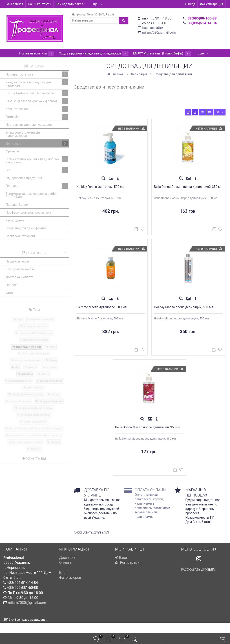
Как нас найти (153, 28)
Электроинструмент (20, 236)
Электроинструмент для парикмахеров (24, 134)
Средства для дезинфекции (26, 228)
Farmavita (37, 117)
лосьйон (35, 449)
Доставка (67, 568)
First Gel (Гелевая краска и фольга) (37, 101)
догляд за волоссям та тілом (35, 408)
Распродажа (15, 220)
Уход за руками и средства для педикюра (94, 53)
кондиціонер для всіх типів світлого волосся (35, 435)
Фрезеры (12, 151)
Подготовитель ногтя (35, 340)
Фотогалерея (70, 588)
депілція (51, 367)
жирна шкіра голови (35, 422)
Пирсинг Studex (17, 205)
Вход (190, 4)
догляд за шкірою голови (35, 415)
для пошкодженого (20, 381)
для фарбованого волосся (27, 394)
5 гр (20, 320)
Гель (90, 14)
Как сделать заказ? (70, 4)
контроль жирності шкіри (27, 442)
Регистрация (211, 4)
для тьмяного (35, 388)
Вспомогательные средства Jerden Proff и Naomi (31, 195)
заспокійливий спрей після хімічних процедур (35, 428)
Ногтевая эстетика (41, 53)
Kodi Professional (37, 109)
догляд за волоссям (50, 401)
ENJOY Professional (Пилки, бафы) (158, 53)
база (52, 347)
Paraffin (110, 14)
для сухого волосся (51, 381)
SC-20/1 (99, 14)
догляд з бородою (19, 401)
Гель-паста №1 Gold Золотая (35, 333)
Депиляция (37, 143)
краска (55, 442)
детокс (45, 374)
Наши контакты (39, 4)
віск (17, 367)
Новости (12, 285)
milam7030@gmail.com (159, 33)
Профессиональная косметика (28, 212)
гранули (33, 367)
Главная (15, 4)
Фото (9, 293)
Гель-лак (37, 186)
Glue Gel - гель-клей (42, 320)
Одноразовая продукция (24, 178)
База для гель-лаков (35, 326)
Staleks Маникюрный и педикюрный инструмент (37, 160)
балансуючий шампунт (28, 360)
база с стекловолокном (35, 354)
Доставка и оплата (20, 277)
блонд (53, 360)
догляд (55, 394)
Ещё (97, 4)
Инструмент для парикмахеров (29, 125)
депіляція (27, 374)
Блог (63, 583)
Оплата (65, 573)
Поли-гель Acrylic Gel (29, 347)
